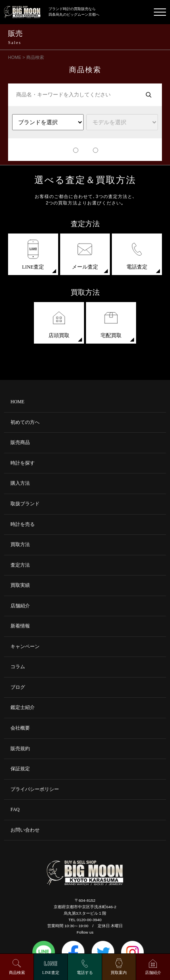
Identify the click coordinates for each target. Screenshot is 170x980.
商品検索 (17, 973)
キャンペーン (25, 647)
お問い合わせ (25, 830)
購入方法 (20, 483)
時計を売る (23, 524)
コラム (18, 667)
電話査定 (137, 255)
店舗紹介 (20, 606)
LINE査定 (33, 255)
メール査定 (85, 255)
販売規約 (20, 749)
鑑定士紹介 (23, 708)
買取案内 (119, 973)
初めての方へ (25, 422)
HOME (17, 402)
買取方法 (20, 545)
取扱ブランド (25, 504)
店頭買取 (59, 323)
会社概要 (20, 728)
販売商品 (20, 443)
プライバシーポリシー (35, 789)
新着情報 (20, 626)
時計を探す (23, 463)
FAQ (15, 810)
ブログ (18, 687)
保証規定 (20, 769)
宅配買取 (111, 323)
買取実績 (20, 585)
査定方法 (20, 565)
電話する (85, 973)
